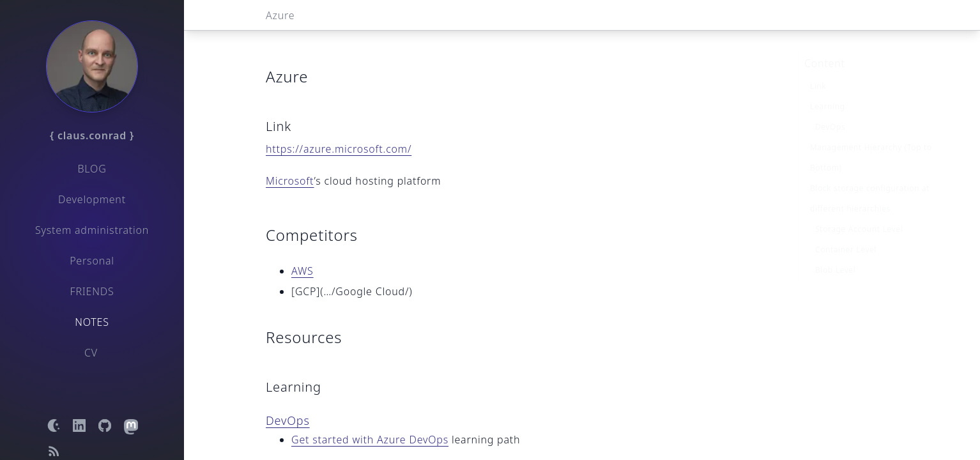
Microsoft (290, 181)
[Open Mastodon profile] (130, 425)
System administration (92, 230)
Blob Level (835, 250)
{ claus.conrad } (92, 135)
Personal (92, 261)
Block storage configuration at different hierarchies (870, 179)
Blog (92, 169)
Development (92, 199)
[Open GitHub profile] (105, 425)
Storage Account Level (859, 209)
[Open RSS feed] (54, 451)
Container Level (846, 230)
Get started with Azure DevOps (370, 440)
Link (818, 66)
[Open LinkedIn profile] (79, 425)
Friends (92, 291)
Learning (828, 87)
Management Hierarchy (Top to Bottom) (871, 138)
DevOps (288, 420)
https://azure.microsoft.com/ (339, 149)
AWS (302, 271)
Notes (92, 322)
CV (91, 353)
